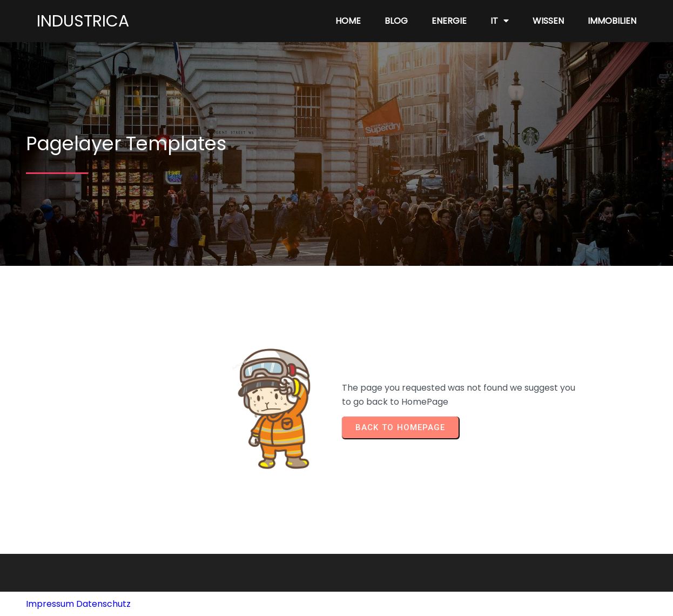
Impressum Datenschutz (78, 604)
